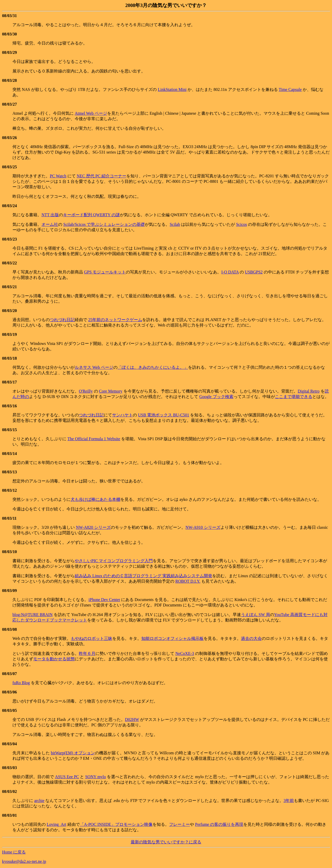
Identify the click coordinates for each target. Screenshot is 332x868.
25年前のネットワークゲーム (115, 320)
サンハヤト (122, 415)
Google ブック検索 (216, 397)
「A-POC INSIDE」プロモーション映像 (116, 824)
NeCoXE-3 (185, 653)
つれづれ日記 (62, 320)
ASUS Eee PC (67, 777)
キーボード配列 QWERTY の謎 (91, 215)
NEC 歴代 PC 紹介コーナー (102, 176)
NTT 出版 (50, 215)
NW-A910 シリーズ (203, 527)
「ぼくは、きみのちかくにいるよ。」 (153, 367)
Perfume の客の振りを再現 (219, 824)
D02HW (132, 719)
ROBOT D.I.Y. (188, 581)
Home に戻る (14, 852)
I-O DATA (230, 272)
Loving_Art (57, 824)
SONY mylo (95, 777)
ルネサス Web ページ (94, 367)
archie (39, 801)
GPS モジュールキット (105, 272)
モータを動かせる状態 (54, 659)
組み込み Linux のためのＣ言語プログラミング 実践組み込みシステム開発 (143, 576)
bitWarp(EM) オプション (73, 753)
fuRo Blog (21, 683)
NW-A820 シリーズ (93, 527)
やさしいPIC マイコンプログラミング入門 (114, 561)
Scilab (175, 224)
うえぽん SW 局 (255, 615)
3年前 (289, 801)
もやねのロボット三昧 (92, 638)
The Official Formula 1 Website (94, 439)
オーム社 (50, 224)
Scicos (241, 224)
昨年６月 (87, 653)
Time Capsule (290, 89)
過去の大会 (251, 638)
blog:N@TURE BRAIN (33, 615)
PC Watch (58, 176)
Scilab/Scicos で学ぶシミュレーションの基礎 (104, 224)
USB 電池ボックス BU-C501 (164, 415)
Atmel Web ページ (91, 113)
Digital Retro (309, 391)
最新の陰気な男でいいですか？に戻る (166, 842)
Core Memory (111, 391)
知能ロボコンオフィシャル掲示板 (172, 638)
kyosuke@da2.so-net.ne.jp (24, 861)
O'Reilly (86, 391)
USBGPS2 (254, 272)
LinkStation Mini (172, 89)
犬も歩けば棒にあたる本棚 (95, 499)
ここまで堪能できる (294, 397)
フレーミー (179, 824)
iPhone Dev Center (104, 600)
